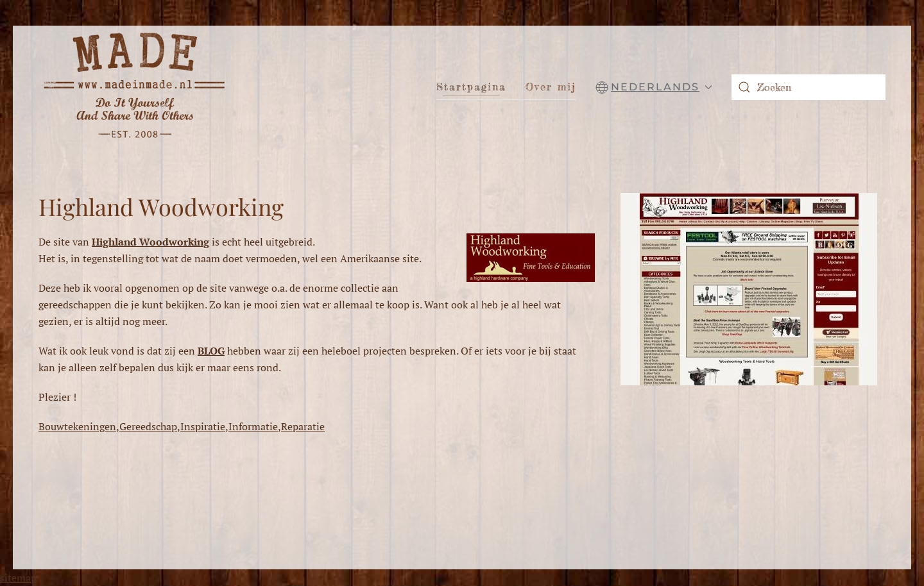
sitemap (18, 578)
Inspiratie (203, 426)
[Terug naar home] (135, 87)
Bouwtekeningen (77, 426)
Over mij (551, 87)
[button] (654, 87)
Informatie (253, 426)
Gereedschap (148, 426)
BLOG (211, 351)
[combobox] (809, 87)
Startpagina (471, 87)
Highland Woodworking (161, 206)
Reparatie (303, 426)
